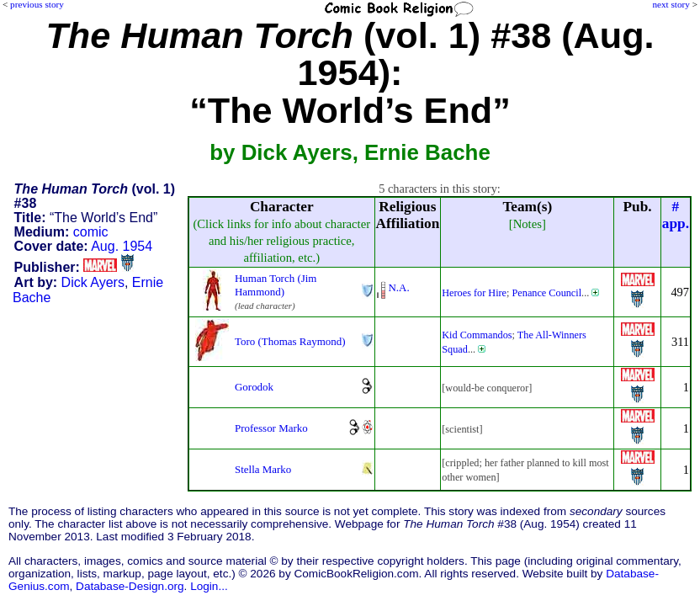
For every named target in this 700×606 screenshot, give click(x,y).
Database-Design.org (130, 586)
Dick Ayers (93, 282)
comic (91, 232)
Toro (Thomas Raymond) (290, 341)
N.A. (399, 287)
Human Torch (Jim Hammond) (276, 285)
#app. (676, 215)
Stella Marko (263, 469)
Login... (209, 586)
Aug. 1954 (122, 246)
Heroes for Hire (474, 293)
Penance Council (547, 293)
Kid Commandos (477, 335)
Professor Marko (271, 428)
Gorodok (254, 387)
